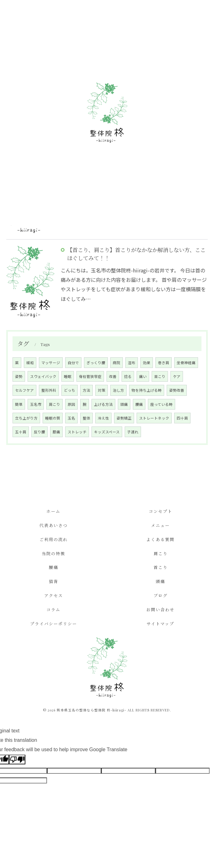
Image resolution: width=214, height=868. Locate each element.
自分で (73, 363)
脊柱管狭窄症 (90, 376)
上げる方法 (103, 404)
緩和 (30, 363)
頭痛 (124, 404)
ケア (177, 376)
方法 (86, 390)
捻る (128, 376)
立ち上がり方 (26, 418)
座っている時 (162, 404)
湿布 (132, 363)
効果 (147, 363)
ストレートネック (154, 418)
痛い (143, 376)
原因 (71, 404)
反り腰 (39, 432)
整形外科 (49, 390)
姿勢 (19, 376)
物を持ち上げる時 (147, 390)
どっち (70, 390)
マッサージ (51, 363)
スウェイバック (43, 376)
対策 (102, 390)
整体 (86, 418)
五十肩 (21, 432)
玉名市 (36, 404)
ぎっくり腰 (96, 363)
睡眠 (68, 376)
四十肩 (182, 418)
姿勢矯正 (124, 418)
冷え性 (103, 418)
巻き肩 (164, 363)
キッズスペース (107, 432)
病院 (117, 363)
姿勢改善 (177, 390)
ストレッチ (77, 432)
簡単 (19, 404)
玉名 (71, 418)
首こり (160, 376)
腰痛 (139, 404)
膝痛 (56, 432)
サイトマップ (160, 624)
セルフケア (24, 390)
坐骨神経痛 (186, 363)
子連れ (133, 432)
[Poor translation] (17, 759)
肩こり (55, 404)
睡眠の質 (53, 418)
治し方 (118, 390)
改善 (113, 376)
